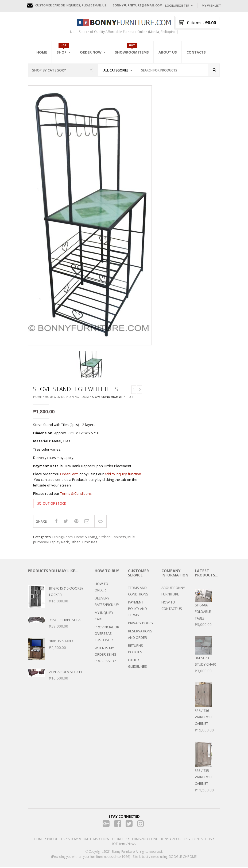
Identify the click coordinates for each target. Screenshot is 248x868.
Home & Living (55, 398)
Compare (100, 522)
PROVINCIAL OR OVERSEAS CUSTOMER (107, 634)
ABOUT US (180, 840)
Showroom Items (132, 52)
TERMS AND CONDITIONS (138, 592)
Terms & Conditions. (76, 494)
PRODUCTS (56, 840)
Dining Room (79, 398)
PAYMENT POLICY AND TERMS (137, 609)
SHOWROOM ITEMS (83, 840)
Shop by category (63, 70)
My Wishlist (211, 5)
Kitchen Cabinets (112, 538)
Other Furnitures (84, 543)
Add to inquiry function (123, 475)
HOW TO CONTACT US (172, 606)
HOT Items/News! (123, 845)
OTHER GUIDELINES (137, 664)
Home (42, 52)
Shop (62, 52)
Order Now (91, 52)
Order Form (69, 475)
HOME (39, 840)
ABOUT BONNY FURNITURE (173, 592)
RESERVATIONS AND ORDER (140, 635)
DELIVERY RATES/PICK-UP (107, 602)
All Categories (116, 70)
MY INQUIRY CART (104, 616)
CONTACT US (202, 840)
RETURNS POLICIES (135, 650)
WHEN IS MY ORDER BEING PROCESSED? (106, 655)
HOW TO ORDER (101, 587)
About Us (168, 52)
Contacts (196, 52)
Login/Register (177, 5)
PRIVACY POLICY (141, 624)
